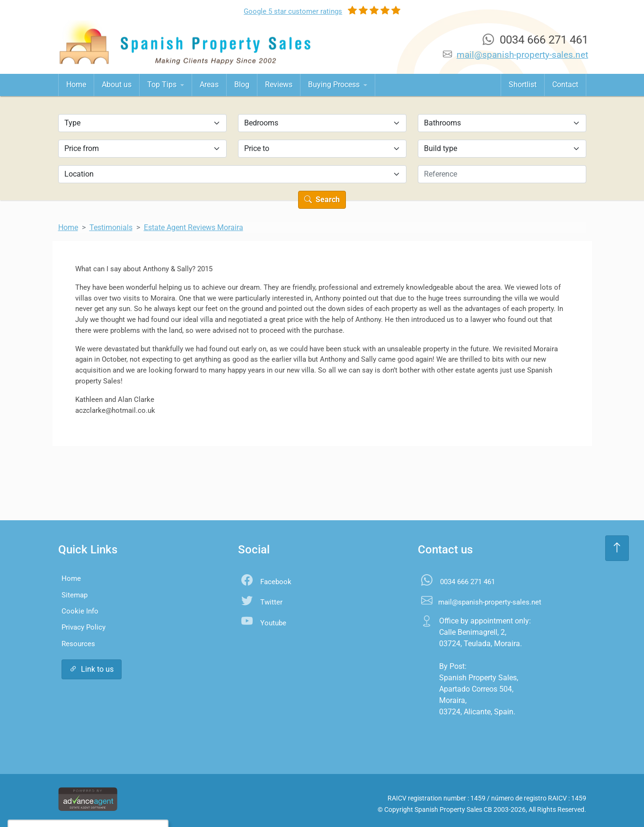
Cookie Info (80, 611)
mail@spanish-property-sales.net (522, 55)
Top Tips (163, 84)
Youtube (273, 623)
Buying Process (335, 84)
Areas (209, 84)
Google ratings (293, 11)
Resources (78, 644)
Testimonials (111, 227)
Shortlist (523, 84)
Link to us (92, 669)
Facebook (276, 582)
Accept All (66, 801)
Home (76, 84)
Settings (115, 801)
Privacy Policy (84, 627)
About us (117, 84)
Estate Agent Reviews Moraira (194, 227)
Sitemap (75, 595)
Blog (242, 84)
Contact (565, 84)
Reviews (279, 84)
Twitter (271, 602)
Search (322, 200)
